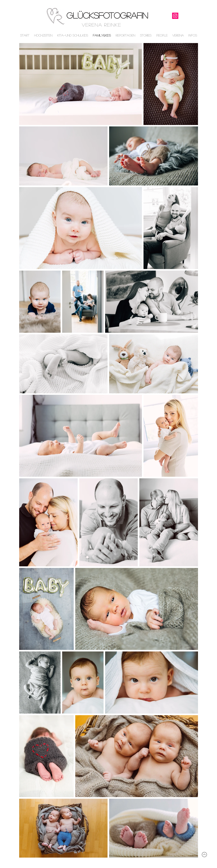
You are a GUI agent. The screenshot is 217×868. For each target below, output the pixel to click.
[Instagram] (175, 16)
